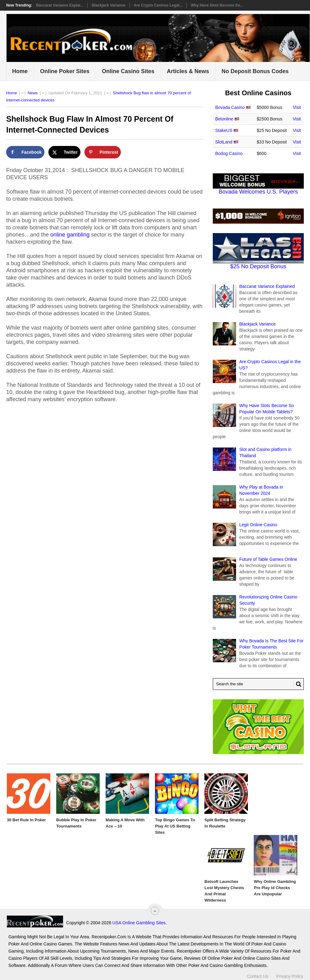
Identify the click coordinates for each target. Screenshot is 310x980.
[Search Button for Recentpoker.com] (297, 684)
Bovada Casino (230, 107)
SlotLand (224, 142)
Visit (297, 107)
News (33, 93)
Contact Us (258, 976)
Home (20, 71)
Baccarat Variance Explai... (60, 5)
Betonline (224, 119)
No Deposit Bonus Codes (255, 71)
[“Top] (155, 911)
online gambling (70, 235)
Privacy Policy (290, 976)
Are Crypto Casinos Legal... (158, 5)
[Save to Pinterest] (103, 152)
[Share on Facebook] (25, 152)
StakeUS (224, 130)
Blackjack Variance (108, 5)
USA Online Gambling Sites (139, 923)
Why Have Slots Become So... (217, 5)
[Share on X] (64, 152)
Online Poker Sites (65, 71)
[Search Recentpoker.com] (258, 684)
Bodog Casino (229, 153)
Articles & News (188, 71)
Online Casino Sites (128, 71)
